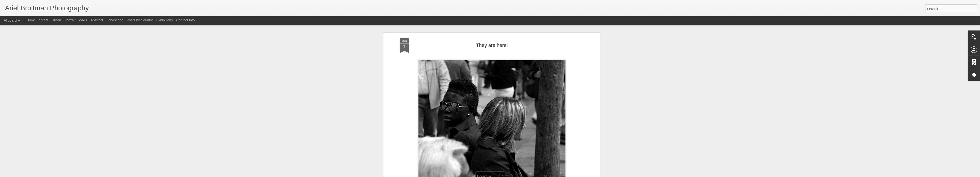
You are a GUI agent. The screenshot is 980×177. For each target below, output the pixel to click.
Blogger (565, 174)
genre (491, 60)
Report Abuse (579, 174)
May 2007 (505, 60)
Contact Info (185, 20)
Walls (83, 20)
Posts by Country (140, 20)
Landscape (115, 20)
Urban (56, 20)
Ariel (511, 54)
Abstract (97, 20)
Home (31, 20)
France (479, 60)
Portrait (70, 20)
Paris (518, 60)
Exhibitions (165, 20)
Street (44, 20)
